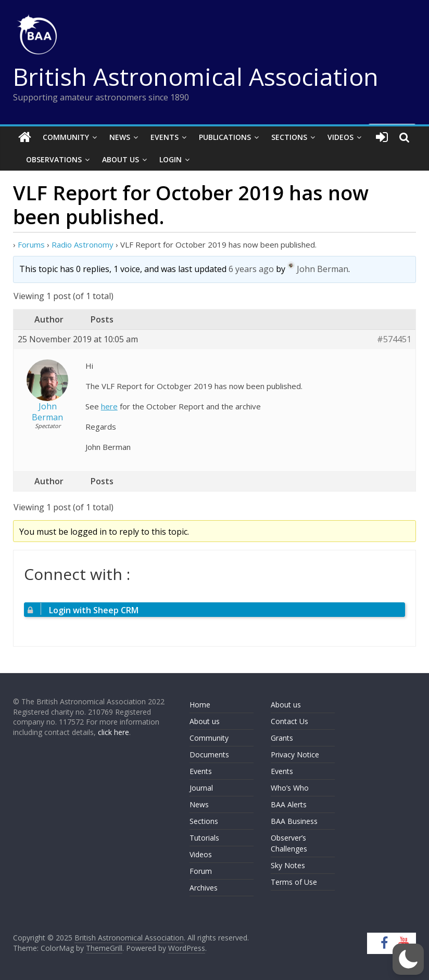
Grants (282, 738)
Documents (209, 755)
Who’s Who (290, 788)
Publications (225, 137)
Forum (201, 871)
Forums (31, 244)
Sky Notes (288, 865)
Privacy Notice (295, 755)
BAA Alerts (289, 804)
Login (171, 159)
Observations (54, 159)
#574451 (394, 339)
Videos (340, 137)
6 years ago (251, 269)
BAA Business (294, 821)
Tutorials (204, 838)
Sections (289, 137)
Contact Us (289, 721)
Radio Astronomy (83, 244)
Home (200, 705)
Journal (201, 788)
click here (113, 732)
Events (165, 137)
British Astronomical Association (196, 76)
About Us (121, 159)
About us (205, 721)
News (120, 137)
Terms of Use (294, 882)
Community (66, 137)
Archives (204, 888)
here (109, 406)
